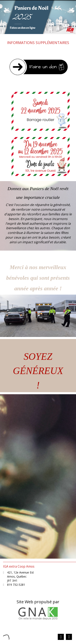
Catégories (23, 633)
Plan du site (42, 633)
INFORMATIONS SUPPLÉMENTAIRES (38, 43)
